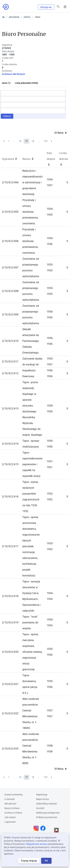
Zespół (27, 17)
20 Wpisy (60, 133)
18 (33, 141)
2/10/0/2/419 (10, 623)
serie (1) (6, 83)
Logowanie (10, 822)
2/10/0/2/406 (10, 241)
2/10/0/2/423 (10, 749)
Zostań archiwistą (13, 795)
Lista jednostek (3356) (26, 83)
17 (27, 141)
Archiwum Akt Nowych (13, 74)
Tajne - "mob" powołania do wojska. (30, 623)
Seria (38, 17)
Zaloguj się (46, 7)
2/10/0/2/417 (10, 546)
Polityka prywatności (47, 817)
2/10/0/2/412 (10, 373)
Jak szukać (10, 817)
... (14, 141)
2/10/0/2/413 (10, 409)
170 (46, 141)
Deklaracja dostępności (48, 813)
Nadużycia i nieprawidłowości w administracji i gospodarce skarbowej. (33, 182)
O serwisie (9, 799)
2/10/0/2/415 (10, 464)
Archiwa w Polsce (13, 813)
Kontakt (40, 808)
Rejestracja (42, 795)
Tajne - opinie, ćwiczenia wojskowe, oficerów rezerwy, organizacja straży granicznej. (32, 652)
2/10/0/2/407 (10, 268)
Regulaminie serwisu (37, 844)
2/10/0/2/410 (10, 341)
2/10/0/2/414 (10, 444)
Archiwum (14, 17)
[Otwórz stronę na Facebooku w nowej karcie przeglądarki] (44, 828)
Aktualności (10, 804)
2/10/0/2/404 (10, 182)
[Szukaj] (58, 7)
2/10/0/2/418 (10, 596)
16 (20, 141)
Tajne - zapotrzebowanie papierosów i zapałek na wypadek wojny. (32, 464)
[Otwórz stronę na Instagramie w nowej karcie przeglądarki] (37, 828)
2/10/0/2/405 (10, 212)
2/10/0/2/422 (10, 713)
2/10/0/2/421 (10, 684)
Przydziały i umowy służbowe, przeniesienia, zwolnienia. (30, 212)
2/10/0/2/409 (10, 315)
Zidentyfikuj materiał (46, 804)
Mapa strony (43, 799)
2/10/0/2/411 (10, 362)
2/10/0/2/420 (10, 652)
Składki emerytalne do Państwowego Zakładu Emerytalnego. (31, 341)
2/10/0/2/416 (10, 497)
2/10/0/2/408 (10, 291)
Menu (65, 7)
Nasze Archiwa (12, 808)
